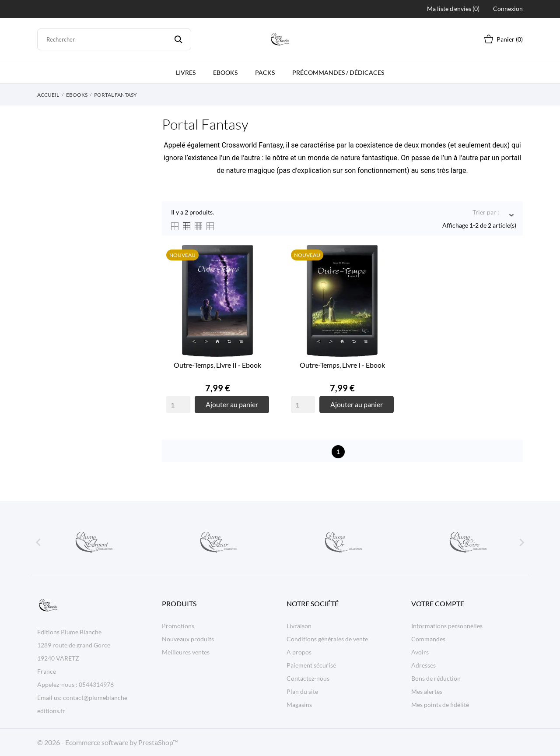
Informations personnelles (447, 626)
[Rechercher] (114, 39)
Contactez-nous (308, 678)
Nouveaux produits (188, 639)
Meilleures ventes (186, 652)
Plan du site (302, 691)
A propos (299, 652)
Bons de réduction (436, 678)
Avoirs (420, 652)
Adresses (423, 665)
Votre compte (438, 603)
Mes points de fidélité (440, 705)
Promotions (178, 626)
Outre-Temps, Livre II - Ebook (217, 365)
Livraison (299, 626)
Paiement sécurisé (311, 665)
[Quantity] (178, 404)
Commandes (428, 639)
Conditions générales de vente (327, 639)
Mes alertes (427, 691)
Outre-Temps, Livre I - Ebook (342, 365)
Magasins (299, 705)
